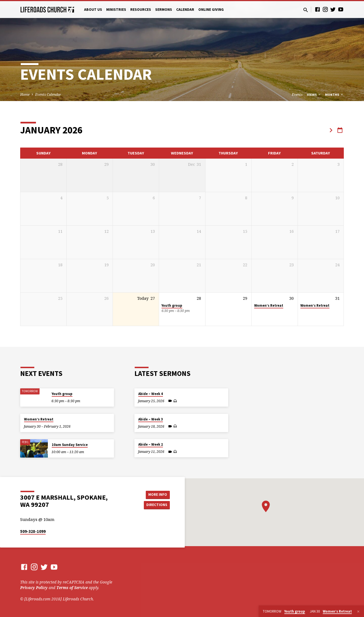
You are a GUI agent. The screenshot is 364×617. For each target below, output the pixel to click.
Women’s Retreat (269, 305)
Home (25, 95)
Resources (141, 10)
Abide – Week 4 (151, 394)
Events (297, 95)
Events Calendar (48, 95)
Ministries (116, 10)
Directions (156, 505)
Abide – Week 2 (151, 444)
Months (334, 95)
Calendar (185, 10)
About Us (93, 10)
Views (314, 95)
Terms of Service (72, 588)
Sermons (164, 10)
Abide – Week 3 (151, 419)
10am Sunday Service (70, 445)
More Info (156, 494)
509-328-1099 (33, 531)
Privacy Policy (34, 588)
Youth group (172, 305)
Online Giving (211, 10)
